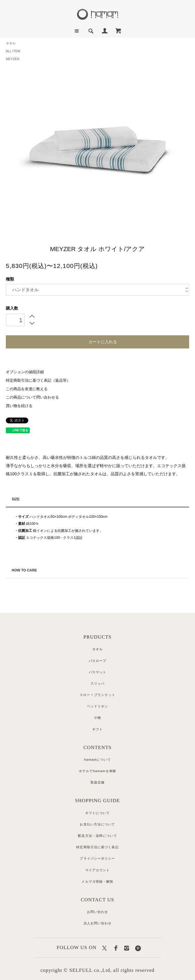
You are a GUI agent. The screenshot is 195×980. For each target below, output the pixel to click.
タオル (11, 43)
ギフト (97, 729)
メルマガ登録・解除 (97, 881)
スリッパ (97, 683)
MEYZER (13, 59)
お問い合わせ (98, 912)
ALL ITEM (13, 51)
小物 (97, 718)
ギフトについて (98, 813)
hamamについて (97, 760)
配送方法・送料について (97, 836)
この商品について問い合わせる (32, 397)
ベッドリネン (98, 706)
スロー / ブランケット (97, 695)
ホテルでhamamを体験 (97, 771)
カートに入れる (97, 341)
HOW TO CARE (24, 570)
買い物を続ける (19, 406)
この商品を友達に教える (27, 389)
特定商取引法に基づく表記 (97, 847)
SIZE (16, 499)
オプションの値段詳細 (25, 372)
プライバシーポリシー (97, 858)
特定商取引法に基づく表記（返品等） (38, 381)
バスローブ (98, 661)
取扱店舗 (97, 782)
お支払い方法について (97, 824)
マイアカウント (98, 870)
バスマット (98, 672)
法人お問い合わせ (98, 923)
